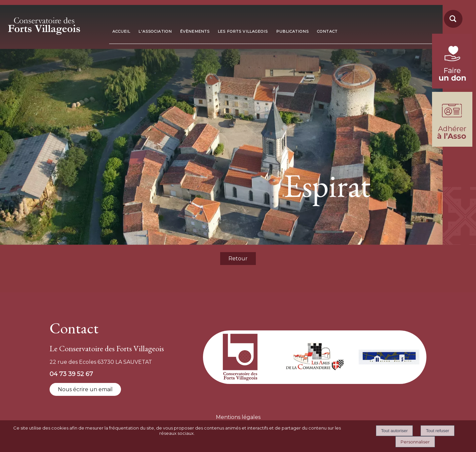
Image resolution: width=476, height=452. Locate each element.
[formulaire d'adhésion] (452, 145)
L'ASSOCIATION (155, 31)
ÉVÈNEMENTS (195, 31)
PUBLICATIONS (293, 31)
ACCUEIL (121, 31)
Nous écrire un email (85, 389)
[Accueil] (55, 24)
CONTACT (327, 31)
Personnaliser (415, 442)
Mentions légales (238, 417)
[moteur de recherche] (452, 27)
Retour (238, 259)
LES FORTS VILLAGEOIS (243, 31)
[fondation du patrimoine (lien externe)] (452, 87)
